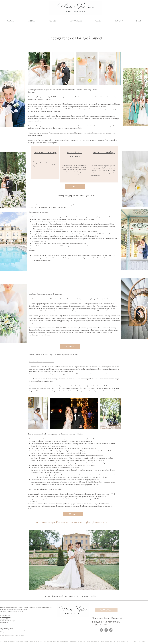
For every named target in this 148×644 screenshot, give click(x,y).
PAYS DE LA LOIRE (18, 630)
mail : (57, 367)
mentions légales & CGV (61, 642)
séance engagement (37, 304)
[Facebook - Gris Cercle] (101, 630)
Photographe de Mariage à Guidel (75, 38)
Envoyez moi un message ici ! (106, 622)
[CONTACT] (106, 610)
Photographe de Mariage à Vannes (57, 596)
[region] (45, 163)
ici (112, 311)
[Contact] (75, 186)
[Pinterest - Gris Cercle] (111, 630)
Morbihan (94, 596)
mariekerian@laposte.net (67, 367)
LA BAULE (117, 642)
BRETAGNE (30, 630)
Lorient (81, 596)
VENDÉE (144, 642)
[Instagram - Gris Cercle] (106, 630)
